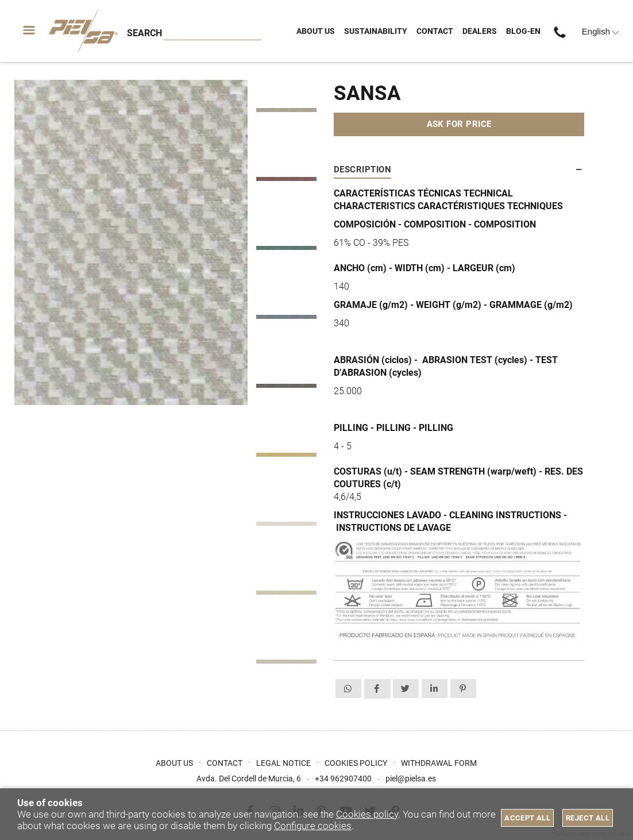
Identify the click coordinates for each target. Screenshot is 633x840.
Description (362, 169)
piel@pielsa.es (411, 779)
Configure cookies (313, 826)
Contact (225, 763)
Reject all (588, 818)
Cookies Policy (356, 763)
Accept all (527, 818)
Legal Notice (283, 763)
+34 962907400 (563, 31)
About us (174, 763)
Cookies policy (367, 814)
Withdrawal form (439, 763)
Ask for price (459, 124)
